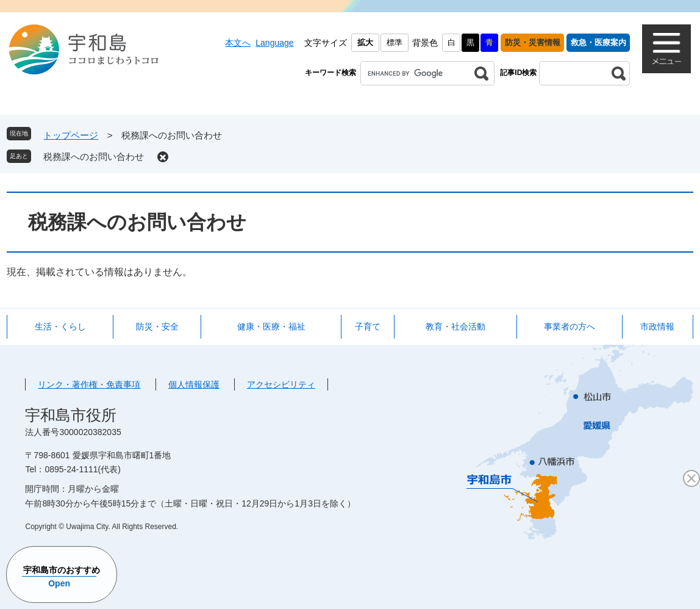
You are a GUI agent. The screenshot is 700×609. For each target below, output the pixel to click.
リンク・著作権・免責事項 (89, 384)
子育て (368, 326)
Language (274, 43)
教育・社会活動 (455, 326)
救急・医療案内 (598, 42)
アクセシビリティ (281, 384)
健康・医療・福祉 (271, 326)
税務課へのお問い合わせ (94, 157)
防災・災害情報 (533, 42)
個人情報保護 (194, 384)
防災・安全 (157, 326)
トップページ (71, 135)
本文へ (238, 43)
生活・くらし (60, 326)
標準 (395, 42)
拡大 (365, 42)
